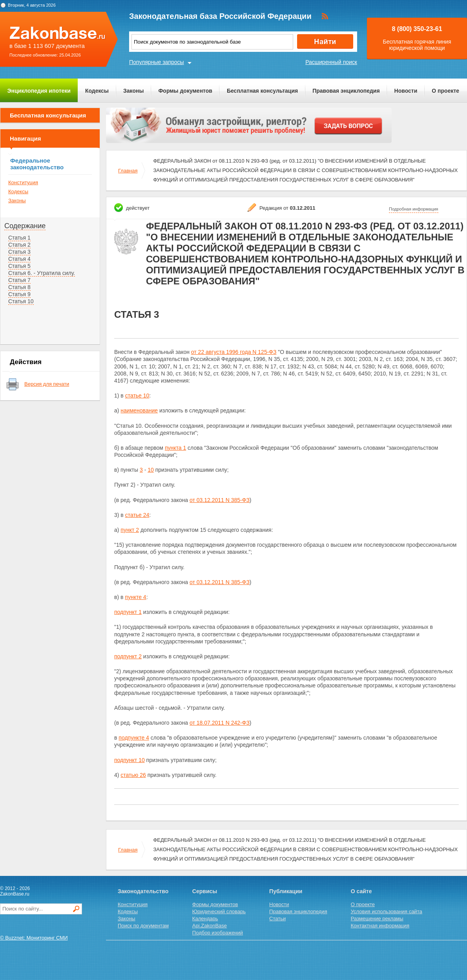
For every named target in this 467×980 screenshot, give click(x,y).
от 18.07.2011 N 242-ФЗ (220, 723)
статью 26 (133, 775)
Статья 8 (19, 287)
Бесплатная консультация (262, 91)
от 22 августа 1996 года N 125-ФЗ (234, 352)
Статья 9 (19, 294)
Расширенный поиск (331, 62)
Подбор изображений (218, 933)
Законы (133, 91)
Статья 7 (19, 280)
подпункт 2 (128, 656)
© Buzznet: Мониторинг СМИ (34, 938)
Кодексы (97, 91)
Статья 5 (19, 266)
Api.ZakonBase (210, 926)
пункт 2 (130, 530)
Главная (128, 171)
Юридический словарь (219, 911)
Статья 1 (19, 238)
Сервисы (205, 891)
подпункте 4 (134, 738)
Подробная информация (414, 209)
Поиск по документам (143, 926)
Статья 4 (19, 259)
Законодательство (143, 891)
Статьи (277, 919)
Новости (406, 91)
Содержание (25, 226)
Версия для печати (47, 384)
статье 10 (137, 396)
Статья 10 (21, 301)
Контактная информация (380, 926)
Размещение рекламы (377, 919)
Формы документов (185, 91)
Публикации (286, 891)
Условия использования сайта (387, 911)
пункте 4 (135, 597)
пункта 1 (175, 448)
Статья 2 (19, 245)
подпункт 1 (128, 612)
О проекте (445, 91)
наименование (139, 410)
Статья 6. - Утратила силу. (42, 273)
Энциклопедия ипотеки (39, 91)
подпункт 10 (130, 760)
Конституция (23, 182)
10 (151, 470)
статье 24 (137, 515)
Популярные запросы (157, 62)
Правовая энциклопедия (346, 91)
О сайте (361, 891)
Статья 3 (19, 252)
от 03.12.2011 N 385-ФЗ (220, 500)
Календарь (205, 919)
